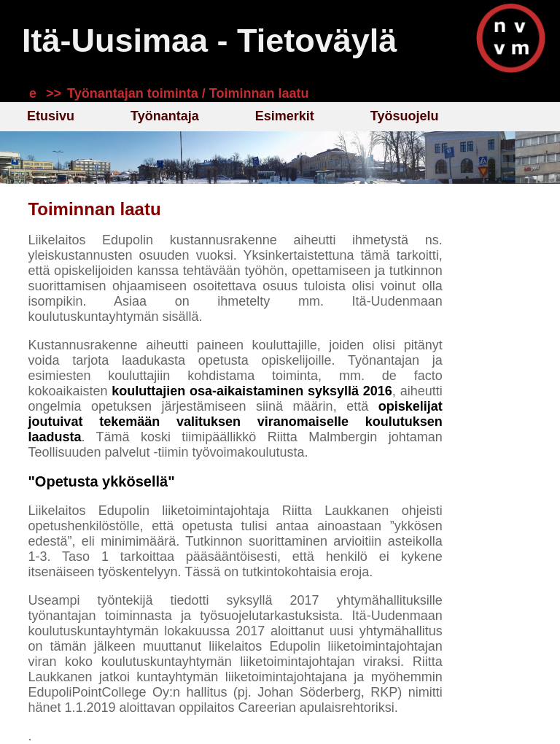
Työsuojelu (405, 116)
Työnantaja (165, 116)
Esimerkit (285, 116)
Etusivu (51, 116)
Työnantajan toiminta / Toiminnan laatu (188, 93)
